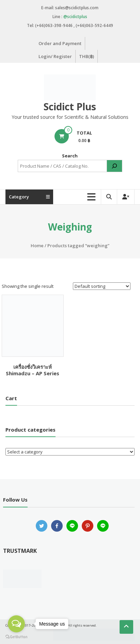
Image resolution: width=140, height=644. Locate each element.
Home (37, 246)
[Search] (114, 166)
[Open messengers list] (16, 624)
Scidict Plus (70, 107)
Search (70, 156)
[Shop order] (102, 286)
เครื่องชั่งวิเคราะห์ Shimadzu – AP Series (33, 370)
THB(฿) (87, 56)
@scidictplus (75, 17)
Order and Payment (60, 43)
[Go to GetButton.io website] (16, 637)
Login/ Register (55, 56)
